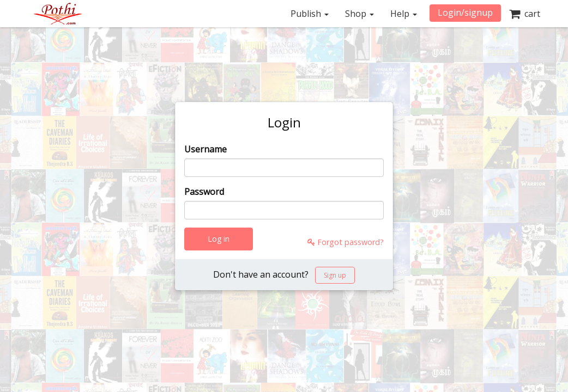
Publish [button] (310, 14)
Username (206, 149)
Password (204, 192)
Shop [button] (359, 14)
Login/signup (465, 13)
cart (525, 14)
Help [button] (404, 14)
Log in (219, 239)
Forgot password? (346, 242)
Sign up (335, 275)
